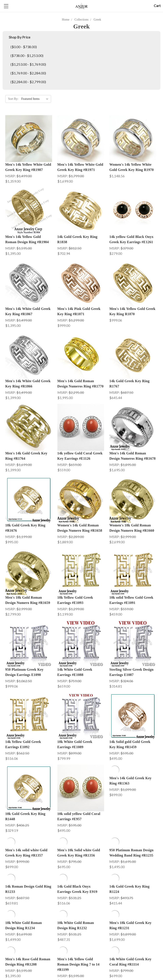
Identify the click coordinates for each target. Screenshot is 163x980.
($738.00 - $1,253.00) (27, 55)
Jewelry (90, 976)
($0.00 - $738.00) (24, 47)
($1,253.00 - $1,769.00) (28, 64)
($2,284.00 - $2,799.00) (28, 82)
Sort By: (13, 99)
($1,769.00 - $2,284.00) (28, 73)
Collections (81, 20)
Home (66, 20)
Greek (97, 20)
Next (152, 925)
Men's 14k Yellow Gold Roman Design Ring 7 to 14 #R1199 (78, 857)
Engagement (14, 976)
